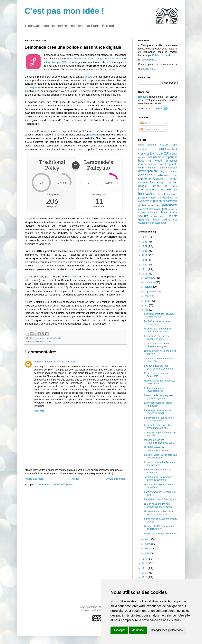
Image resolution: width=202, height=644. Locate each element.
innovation (147, 194)
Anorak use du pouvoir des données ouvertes (158, 478)
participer (79, 149)
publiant (94, 135)
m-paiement (157, 201)
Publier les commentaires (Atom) (56, 485)
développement (148, 171)
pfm (165, 209)
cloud (159, 161)
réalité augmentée (148, 213)
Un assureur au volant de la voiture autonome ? (158, 513)
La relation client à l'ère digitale (160, 499)
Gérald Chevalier (43, 362)
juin (147, 305)
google (143, 186)
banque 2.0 (160, 153)
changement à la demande (110, 58)
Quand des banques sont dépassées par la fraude (158, 505)
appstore (143, 149)
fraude (154, 182)
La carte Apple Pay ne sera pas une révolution (160, 456)
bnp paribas (170, 157)
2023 (145, 251)
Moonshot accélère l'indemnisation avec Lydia (159, 441)
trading (166, 220)
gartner (173, 182)
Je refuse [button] (138, 630)
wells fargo (161, 223)
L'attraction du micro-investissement (155, 390)
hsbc (175, 186)
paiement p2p (146, 209)
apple (174, 145)
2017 (145, 559)
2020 (145, 265)
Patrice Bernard (161, 55)
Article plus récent (35, 479)
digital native (169, 171)
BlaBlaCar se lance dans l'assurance (157, 323)
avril (147, 539)
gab (163, 183)
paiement (170, 205)
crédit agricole (168, 164)
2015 (145, 568)
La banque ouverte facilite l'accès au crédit (157, 412)
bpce (141, 161)
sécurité (143, 216)
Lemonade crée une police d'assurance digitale (158, 427)
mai (147, 310)
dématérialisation (54, 338)
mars (148, 544)
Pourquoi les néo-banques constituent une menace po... (161, 330)
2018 (145, 274)
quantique (173, 209)
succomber (109, 69)
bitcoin (157, 157)
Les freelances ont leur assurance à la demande (158, 367)
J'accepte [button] (120, 630)
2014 (145, 573)
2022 (145, 255)
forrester (143, 183)
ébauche (73, 277)
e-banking (164, 175)
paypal (157, 209)
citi (150, 161)
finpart (174, 179)
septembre (150, 292)
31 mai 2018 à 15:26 (65, 362)
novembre (150, 282)
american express (158, 145)
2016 (145, 563)
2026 (145, 237)
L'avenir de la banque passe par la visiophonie (159, 397)
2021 (145, 260)
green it (160, 186)
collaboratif (172, 161)
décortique (31, 87)
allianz (141, 145)
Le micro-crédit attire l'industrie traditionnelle (160, 464)
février (148, 549)
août (147, 296)
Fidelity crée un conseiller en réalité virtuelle (159, 419)
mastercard (171, 201)
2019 (145, 269)
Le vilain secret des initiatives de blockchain (159, 315)
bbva (149, 157)
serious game (158, 216)
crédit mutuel (147, 168)
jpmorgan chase (147, 198)
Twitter (158, 109)
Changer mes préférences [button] (167, 630)
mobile (142, 205)
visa (175, 220)
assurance (40, 338)
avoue (88, 77)
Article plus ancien (116, 479)
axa (169, 149)
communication (148, 164)
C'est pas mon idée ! (65, 11)
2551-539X (150, 69)
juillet (148, 301)
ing (176, 190)
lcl (158, 198)
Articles (146, 123)
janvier (148, 553)
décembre (150, 278)
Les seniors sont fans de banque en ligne (157, 338)
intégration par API (55, 62)
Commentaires (150, 129)
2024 (145, 246)
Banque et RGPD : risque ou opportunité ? (159, 528)
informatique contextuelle (155, 189)
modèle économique (81, 58)
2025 (145, 242)
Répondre (39, 411)
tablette (156, 220)
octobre (149, 287)
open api (154, 205)
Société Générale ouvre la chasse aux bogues (158, 345)
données (146, 175)
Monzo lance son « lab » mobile (161, 534)
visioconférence (146, 223)
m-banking (167, 198)
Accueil (75, 479)
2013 (145, 577)
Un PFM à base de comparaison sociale (156, 449)
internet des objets (167, 194)
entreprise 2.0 (161, 179)
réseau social (168, 212)
